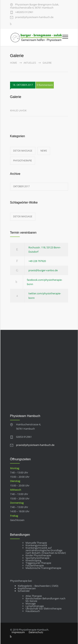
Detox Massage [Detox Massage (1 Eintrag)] (23, 216)
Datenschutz (36, 632)
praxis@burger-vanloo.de (43, 270)
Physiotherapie (23, 161)
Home (14, 63)
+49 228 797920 (37, 261)
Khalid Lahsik (18, 111)
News (44, 151)
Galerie (16, 97)
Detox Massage (23, 151)
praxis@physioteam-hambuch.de (34, 17)
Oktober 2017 (21, 186)
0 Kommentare (45, 85)
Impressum (18, 632)
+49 (24, 12)
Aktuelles (30, 63)
